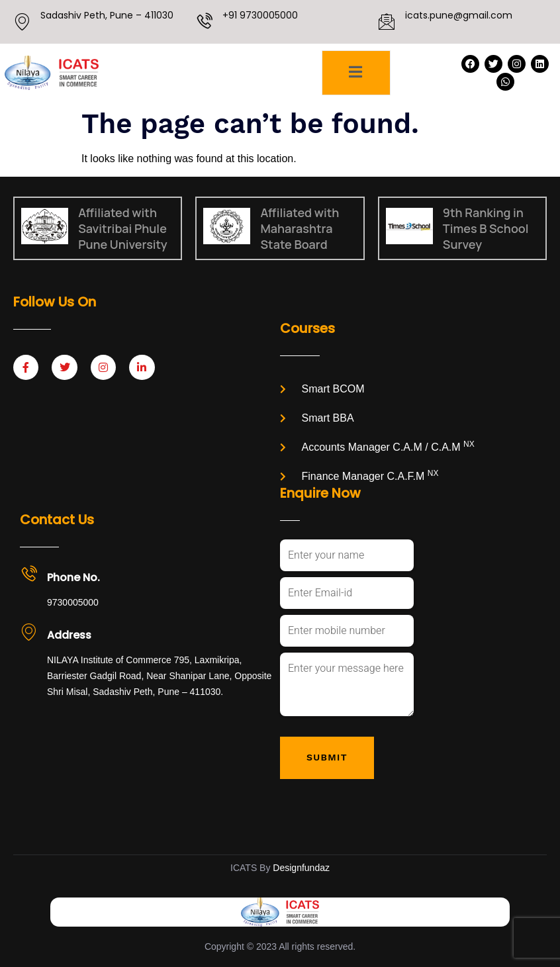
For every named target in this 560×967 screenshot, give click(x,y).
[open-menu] (356, 73)
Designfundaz (301, 868)
